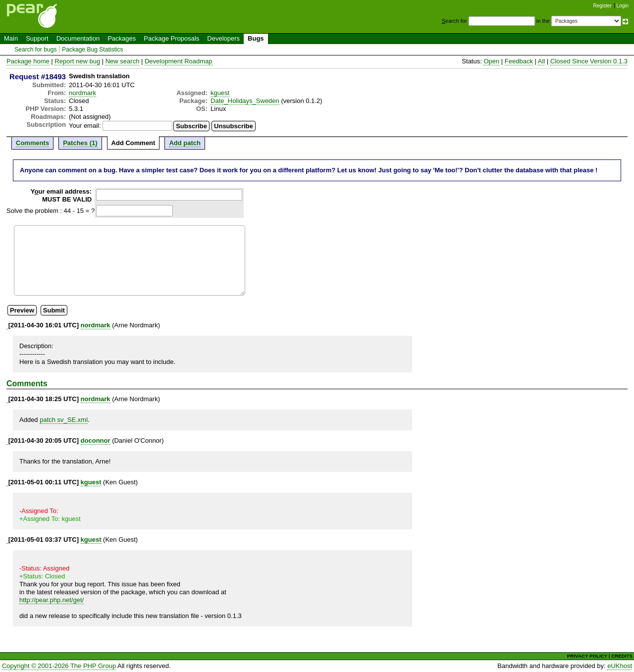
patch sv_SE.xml (64, 420)
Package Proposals (171, 38)
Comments (32, 143)
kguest (220, 93)
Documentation (78, 38)
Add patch (185, 143)
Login (623, 6)
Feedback (519, 61)
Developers (223, 38)
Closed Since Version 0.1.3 (589, 61)
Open (491, 61)
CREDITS (622, 656)
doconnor (96, 440)
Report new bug (77, 61)
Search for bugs (35, 50)
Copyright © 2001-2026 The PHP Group (59, 666)
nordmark (82, 93)
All (541, 61)
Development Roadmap (179, 61)
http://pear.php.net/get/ (52, 600)
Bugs (256, 38)
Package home (28, 61)
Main (11, 38)
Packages (122, 38)
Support (37, 38)
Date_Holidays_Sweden (245, 101)
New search (123, 61)
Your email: (85, 126)
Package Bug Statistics (93, 50)
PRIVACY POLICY (587, 656)
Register (603, 6)
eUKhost (620, 666)
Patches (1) (80, 143)
